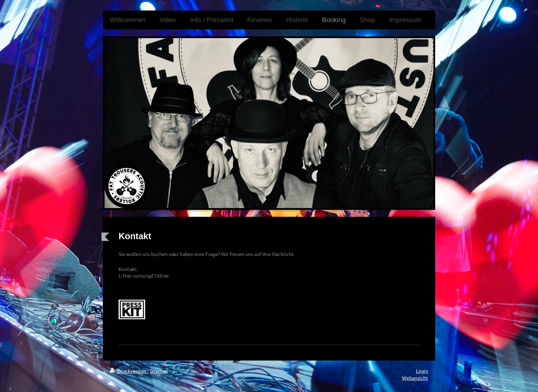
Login (422, 371)
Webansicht (415, 378)
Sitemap (159, 371)
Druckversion (129, 371)
